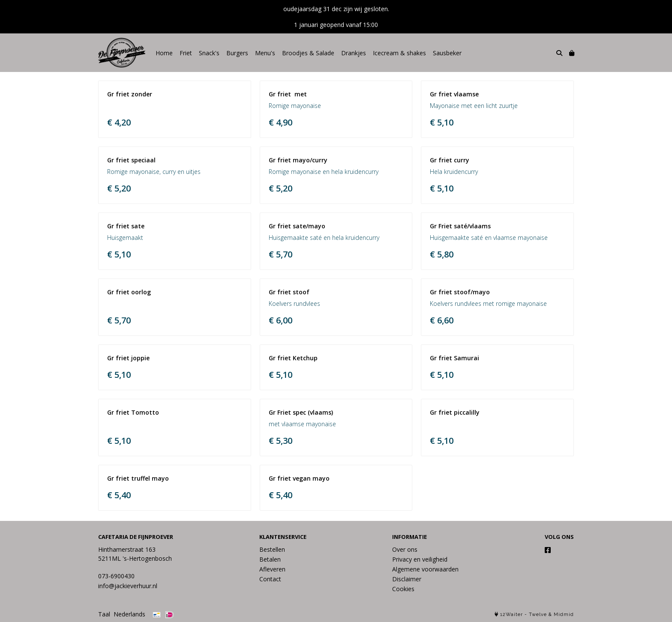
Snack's (209, 53)
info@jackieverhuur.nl (128, 586)
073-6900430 (116, 576)
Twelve (538, 615)
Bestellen (272, 549)
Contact (270, 579)
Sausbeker (447, 53)
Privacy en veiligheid (420, 559)
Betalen (270, 559)
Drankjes (354, 53)
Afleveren (272, 569)
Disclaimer (407, 579)
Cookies (403, 589)
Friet (186, 53)
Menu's (265, 53)
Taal (104, 614)
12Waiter (511, 615)
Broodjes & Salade (308, 53)
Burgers (237, 53)
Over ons (405, 549)
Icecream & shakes (399, 53)
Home (164, 53)
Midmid (564, 615)
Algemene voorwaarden (425, 569)
